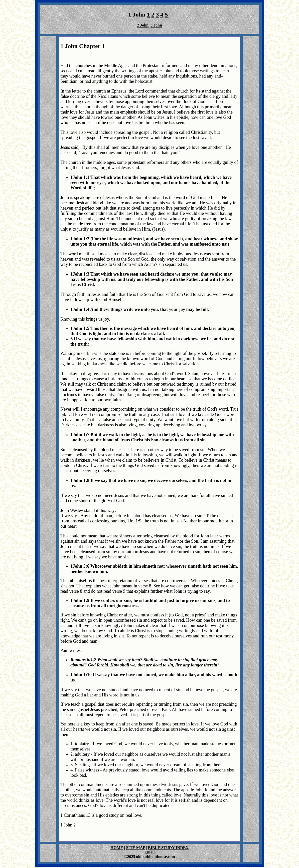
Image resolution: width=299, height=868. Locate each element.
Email (150, 852)
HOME (117, 848)
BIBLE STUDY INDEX (168, 848)
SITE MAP (135, 848)
